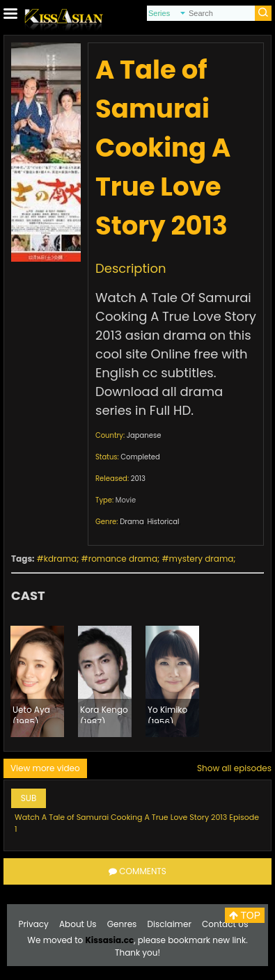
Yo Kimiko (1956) (167, 713)
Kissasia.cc (109, 940)
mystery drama (202, 559)
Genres (122, 924)
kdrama (60, 559)
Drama (132, 522)
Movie (126, 500)
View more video (45, 768)
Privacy (34, 924)
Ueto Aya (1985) (31, 713)
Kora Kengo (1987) (104, 713)
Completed (140, 457)
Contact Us (225, 924)
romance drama (123, 559)
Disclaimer (170, 924)
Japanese (144, 435)
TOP (245, 915)
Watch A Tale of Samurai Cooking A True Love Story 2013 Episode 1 (137, 823)
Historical (163, 522)
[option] (37, 681)
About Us (78, 924)
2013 (138, 479)
